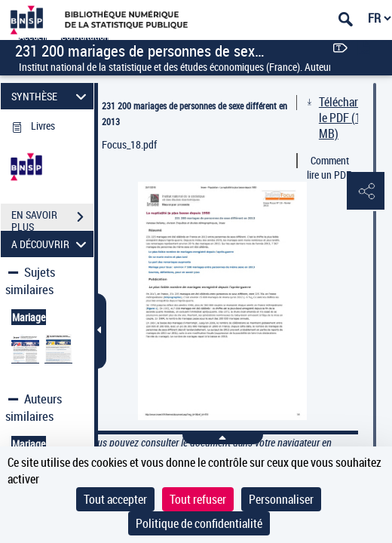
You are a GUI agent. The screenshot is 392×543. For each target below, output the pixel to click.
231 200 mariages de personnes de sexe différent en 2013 (194, 114)
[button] (366, 192)
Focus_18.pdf (129, 144)
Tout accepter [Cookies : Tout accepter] (115, 499)
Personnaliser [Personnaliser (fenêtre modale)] (281, 499)
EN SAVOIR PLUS (52, 219)
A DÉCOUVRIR (51, 244)
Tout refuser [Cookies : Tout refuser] (198, 499)
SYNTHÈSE (51, 96)
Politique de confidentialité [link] (199, 523)
